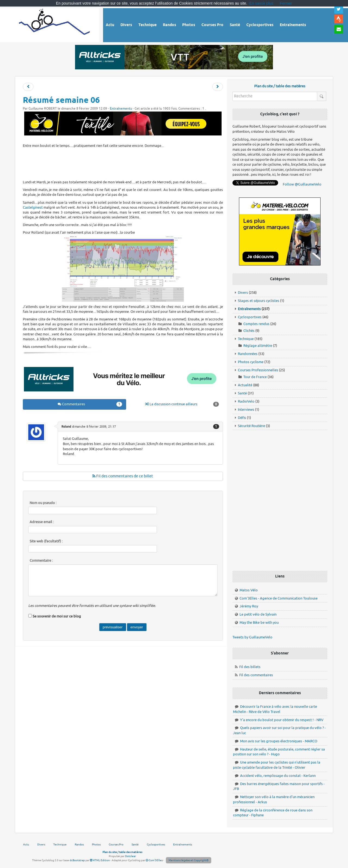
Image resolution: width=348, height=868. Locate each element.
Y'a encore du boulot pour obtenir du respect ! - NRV (282, 720)
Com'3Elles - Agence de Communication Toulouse (279, 598)
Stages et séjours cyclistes (259, 301)
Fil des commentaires (256, 675)
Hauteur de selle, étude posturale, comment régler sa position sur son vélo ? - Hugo (279, 752)
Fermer (286, 3)
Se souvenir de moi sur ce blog (57, 616)
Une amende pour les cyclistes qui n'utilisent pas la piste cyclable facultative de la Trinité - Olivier (277, 765)
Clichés (249, 331)
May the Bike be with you (259, 623)
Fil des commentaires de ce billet (123, 476)
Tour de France (255, 377)
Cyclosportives (250, 317)
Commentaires (90, 404)
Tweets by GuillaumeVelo (252, 637)
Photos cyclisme (251, 362)
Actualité (245, 385)
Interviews (246, 410)
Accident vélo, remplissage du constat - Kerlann (278, 776)
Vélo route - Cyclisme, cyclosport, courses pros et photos (55, 24)
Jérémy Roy (249, 606)
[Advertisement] (123, 163)
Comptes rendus (256, 324)
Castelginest (33, 207)
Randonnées (248, 354)
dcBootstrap (77, 860)
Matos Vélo (249, 590)
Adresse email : (42, 522)
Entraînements (121, 109)
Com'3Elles (154, 860)
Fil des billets (250, 667)
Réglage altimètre (258, 346)
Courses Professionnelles (258, 370)
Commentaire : (41, 561)
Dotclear (130, 856)
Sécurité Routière (251, 426)
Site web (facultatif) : (46, 541)
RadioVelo (246, 401)
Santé (242, 393)
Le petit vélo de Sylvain (258, 614)
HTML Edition (100, 860)
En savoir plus (261, 3)
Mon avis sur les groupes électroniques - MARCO (279, 741)
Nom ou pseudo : (43, 503)
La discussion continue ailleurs (182, 404)
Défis (242, 418)
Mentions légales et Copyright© (189, 860)
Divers (243, 293)
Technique (246, 339)
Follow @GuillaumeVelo (302, 184)
